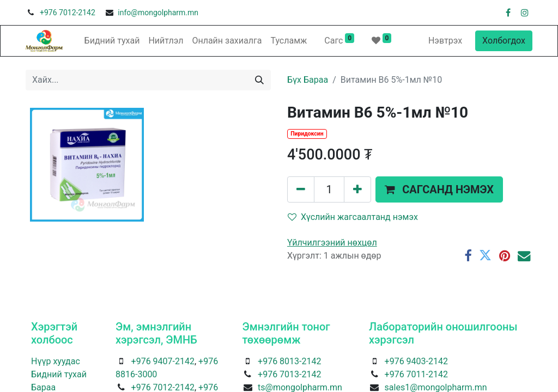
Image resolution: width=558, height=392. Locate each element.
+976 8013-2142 (289, 361)
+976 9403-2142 (416, 361)
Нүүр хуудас (56, 361)
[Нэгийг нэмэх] (357, 189)
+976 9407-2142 (163, 361)
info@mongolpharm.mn (158, 13)
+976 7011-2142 (416, 374)
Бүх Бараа (308, 80)
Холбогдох (504, 41)
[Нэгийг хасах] (301, 189)
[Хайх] (259, 80)
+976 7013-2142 (289, 374)
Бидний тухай (59, 374)
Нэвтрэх (445, 41)
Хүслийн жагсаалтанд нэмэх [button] (353, 217)
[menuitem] (112, 41)
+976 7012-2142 (68, 13)
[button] (439, 189)
